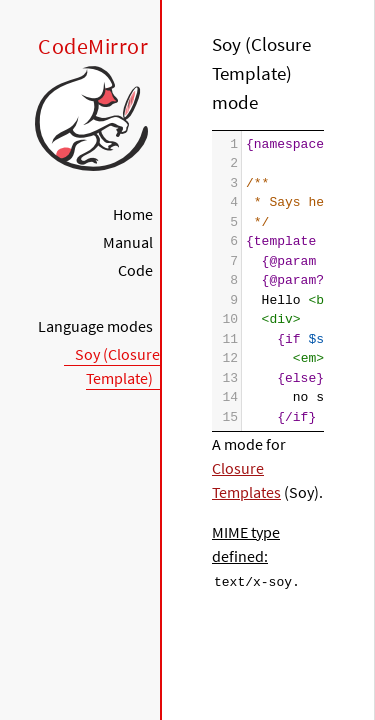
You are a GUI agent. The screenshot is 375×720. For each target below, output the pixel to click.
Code (135, 270)
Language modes (95, 326)
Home (133, 214)
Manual (128, 242)
